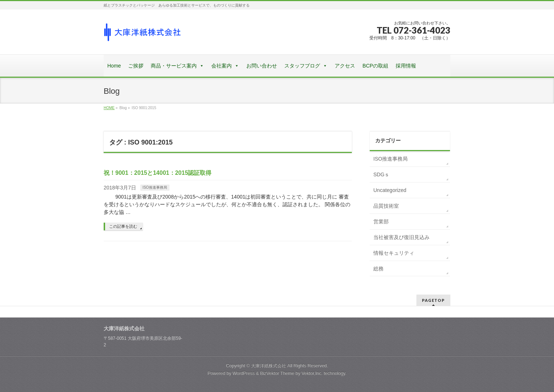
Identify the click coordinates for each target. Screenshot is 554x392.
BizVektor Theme (277, 373)
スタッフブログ (302, 66)
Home (114, 66)
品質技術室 (386, 206)
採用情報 (406, 66)
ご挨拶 (136, 66)
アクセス (345, 66)
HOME (109, 108)
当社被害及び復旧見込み (401, 237)
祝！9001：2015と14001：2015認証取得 (157, 173)
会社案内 (222, 66)
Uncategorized (390, 190)
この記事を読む (123, 226)
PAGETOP (433, 300)
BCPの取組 (375, 66)
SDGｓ (381, 174)
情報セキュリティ (394, 253)
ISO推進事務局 (155, 187)
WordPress (244, 373)
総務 (378, 269)
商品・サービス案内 (174, 66)
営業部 (381, 222)
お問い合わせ (262, 66)
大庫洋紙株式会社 (269, 366)
